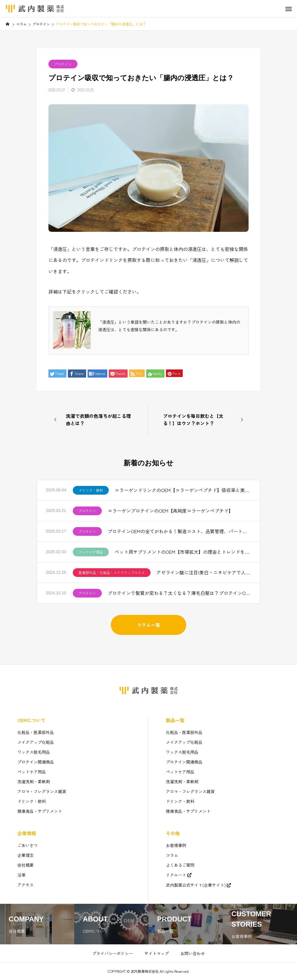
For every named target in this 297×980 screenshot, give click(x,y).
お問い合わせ (193, 953)
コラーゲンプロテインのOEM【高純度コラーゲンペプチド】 (170, 511)
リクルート (176, 875)
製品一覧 (175, 720)
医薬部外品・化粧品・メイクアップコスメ (112, 572)
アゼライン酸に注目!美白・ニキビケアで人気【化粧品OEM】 (204, 572)
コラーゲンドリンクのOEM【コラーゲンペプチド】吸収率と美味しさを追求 (183, 490)
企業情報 (27, 833)
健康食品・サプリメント (40, 811)
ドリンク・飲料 (91, 490)
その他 (173, 833)
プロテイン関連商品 (36, 762)
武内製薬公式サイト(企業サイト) (196, 885)
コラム (172, 855)
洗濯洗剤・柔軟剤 (34, 782)
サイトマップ (157, 953)
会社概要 (26, 865)
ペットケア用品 (91, 552)
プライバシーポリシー (113, 953)
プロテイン (63, 64)
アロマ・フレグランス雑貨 (42, 791)
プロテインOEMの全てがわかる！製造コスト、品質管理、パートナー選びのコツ (179, 531)
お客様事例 (176, 845)
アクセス (26, 885)
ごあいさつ (28, 845)
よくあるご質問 (180, 865)
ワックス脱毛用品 (34, 752)
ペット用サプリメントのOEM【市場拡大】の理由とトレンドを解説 (183, 552)
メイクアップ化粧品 (36, 742)
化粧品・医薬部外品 (36, 732)
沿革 (21, 875)
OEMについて (31, 720)
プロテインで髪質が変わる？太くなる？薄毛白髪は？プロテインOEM (179, 593)
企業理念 (26, 855)
